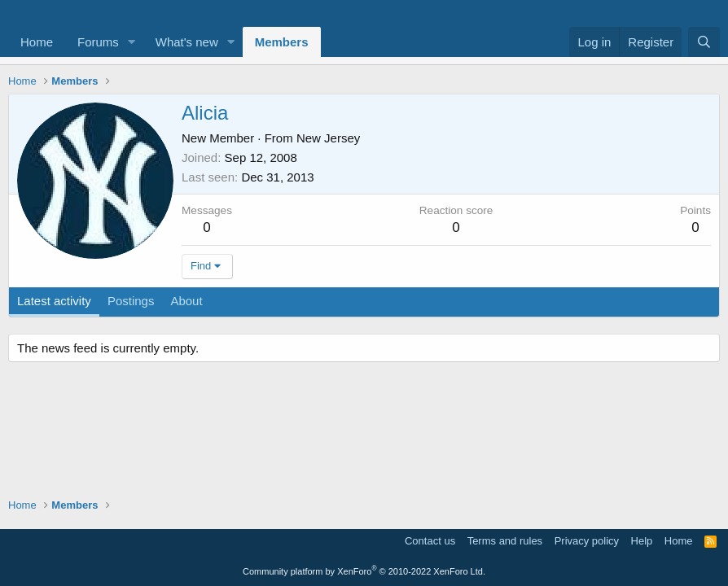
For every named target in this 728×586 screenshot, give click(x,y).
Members (282, 42)
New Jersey (328, 138)
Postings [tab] (131, 301)
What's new (187, 42)
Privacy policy (587, 541)
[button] (132, 42)
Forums (98, 42)
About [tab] (186, 301)
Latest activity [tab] (54, 301)
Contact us (430, 541)
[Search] (704, 42)
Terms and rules (505, 541)
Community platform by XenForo (364, 571)
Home (37, 42)
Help (642, 541)
